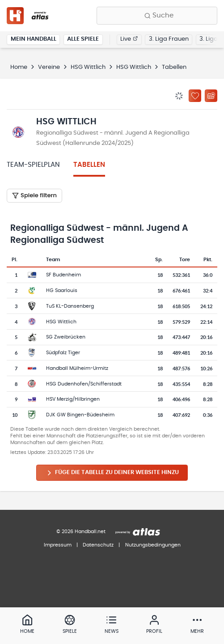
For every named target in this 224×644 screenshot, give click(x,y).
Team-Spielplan (33, 165)
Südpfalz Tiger (63, 353)
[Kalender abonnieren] (211, 96)
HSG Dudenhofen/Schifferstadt (84, 384)
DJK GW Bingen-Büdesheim (80, 415)
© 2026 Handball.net (81, 532)
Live (129, 39)
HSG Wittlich (88, 67)
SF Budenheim (63, 275)
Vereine (49, 67)
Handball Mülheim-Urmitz (77, 368)
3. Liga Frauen (169, 39)
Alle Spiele (83, 39)
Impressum (58, 545)
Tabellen (89, 165)
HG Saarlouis (62, 290)
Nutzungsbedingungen (153, 545)
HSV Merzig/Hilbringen (73, 399)
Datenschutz (98, 545)
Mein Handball (34, 39)
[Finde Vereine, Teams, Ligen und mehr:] (157, 16)
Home (19, 67)
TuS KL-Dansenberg (70, 306)
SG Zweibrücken (66, 337)
